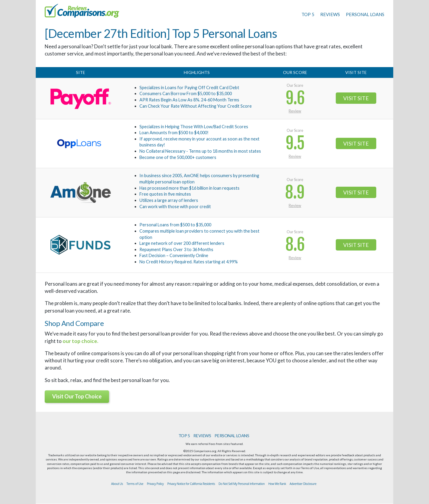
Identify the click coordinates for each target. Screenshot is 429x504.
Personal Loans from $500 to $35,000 (175, 225)
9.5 (295, 143)
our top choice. (80, 341)
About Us (117, 484)
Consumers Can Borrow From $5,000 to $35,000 (186, 93)
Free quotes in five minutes (165, 194)
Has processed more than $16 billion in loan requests (189, 188)
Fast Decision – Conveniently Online (174, 255)
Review (295, 111)
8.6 (295, 245)
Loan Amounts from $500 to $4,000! (174, 133)
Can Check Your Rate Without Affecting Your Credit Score (196, 106)
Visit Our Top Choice (77, 396)
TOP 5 (308, 14)
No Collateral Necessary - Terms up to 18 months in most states (200, 151)
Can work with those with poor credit (175, 207)
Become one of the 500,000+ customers (178, 157)
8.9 (295, 193)
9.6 (295, 98)
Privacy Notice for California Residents (191, 484)
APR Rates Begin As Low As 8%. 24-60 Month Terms (189, 100)
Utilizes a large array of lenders (169, 200)
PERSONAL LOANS (365, 14)
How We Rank (277, 484)
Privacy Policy (155, 484)
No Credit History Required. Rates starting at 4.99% (189, 262)
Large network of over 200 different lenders (182, 243)
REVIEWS (330, 14)
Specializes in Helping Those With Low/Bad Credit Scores (194, 127)
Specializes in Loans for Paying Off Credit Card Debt (189, 88)
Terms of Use (135, 484)
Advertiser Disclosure (303, 484)
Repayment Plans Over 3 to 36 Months (176, 249)
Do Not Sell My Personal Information (242, 484)
